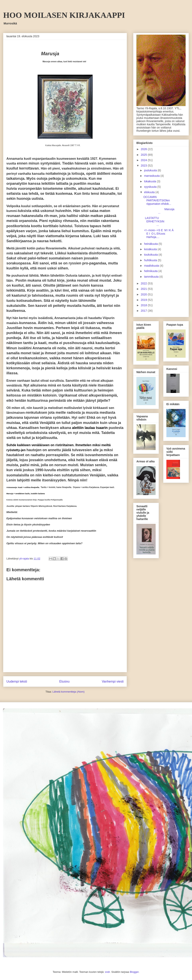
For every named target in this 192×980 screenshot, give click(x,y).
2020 (144, 294)
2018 (144, 305)
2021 (144, 289)
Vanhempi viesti (113, 681)
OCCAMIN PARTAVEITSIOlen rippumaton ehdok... (157, 200)
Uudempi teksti (17, 681)
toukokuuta (151, 255)
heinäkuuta (151, 244)
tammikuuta (152, 277)
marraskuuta (152, 176)
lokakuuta (150, 181)
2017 (144, 311)
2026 (144, 149)
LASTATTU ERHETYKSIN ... (160, 221)
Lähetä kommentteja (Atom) (68, 692)
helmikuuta (151, 271)
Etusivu (64, 681)
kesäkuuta (151, 249)
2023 (144, 166)
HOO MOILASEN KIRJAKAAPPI (64, 15)
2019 (144, 300)
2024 (144, 160)
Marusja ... (159, 211)
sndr (107, 972)
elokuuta (150, 192)
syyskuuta (151, 187)
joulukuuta (151, 170)
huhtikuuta (151, 260)
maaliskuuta (152, 266)
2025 (144, 155)
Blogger (134, 972)
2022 (144, 283)
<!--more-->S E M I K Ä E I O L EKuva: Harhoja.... (159, 234)
